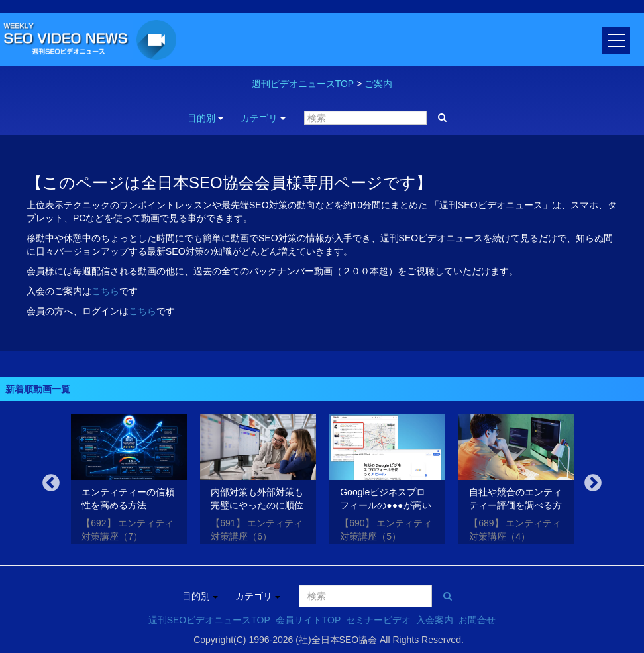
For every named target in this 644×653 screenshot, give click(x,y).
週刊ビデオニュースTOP (303, 84)
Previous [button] (51, 483)
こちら (105, 291)
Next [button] (593, 483)
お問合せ (477, 620)
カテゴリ (263, 118)
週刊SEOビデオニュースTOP (209, 620)
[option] (129, 482)
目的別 (205, 118)
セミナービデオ (378, 620)
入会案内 (435, 620)
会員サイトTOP (308, 620)
